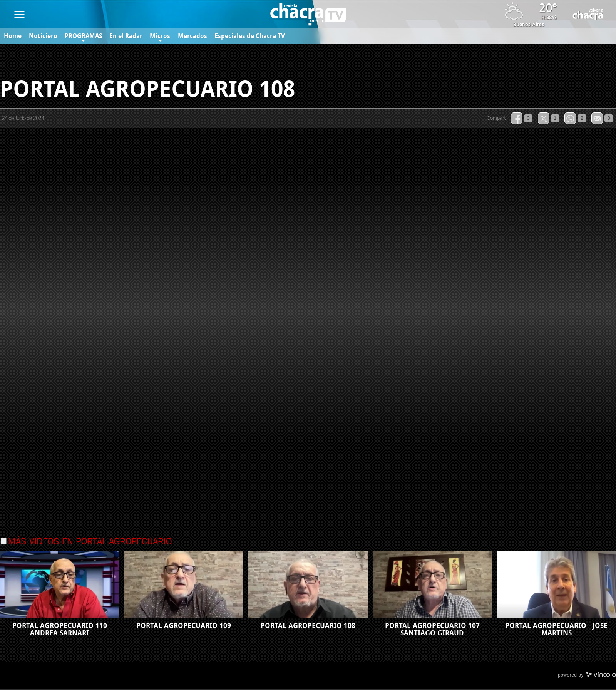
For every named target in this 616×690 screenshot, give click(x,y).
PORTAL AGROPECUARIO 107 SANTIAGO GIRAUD (432, 630)
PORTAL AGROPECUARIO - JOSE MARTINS (556, 630)
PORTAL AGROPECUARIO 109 (184, 626)
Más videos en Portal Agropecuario (90, 543)
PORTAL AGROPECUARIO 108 (308, 626)
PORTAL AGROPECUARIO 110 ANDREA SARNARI (60, 630)
